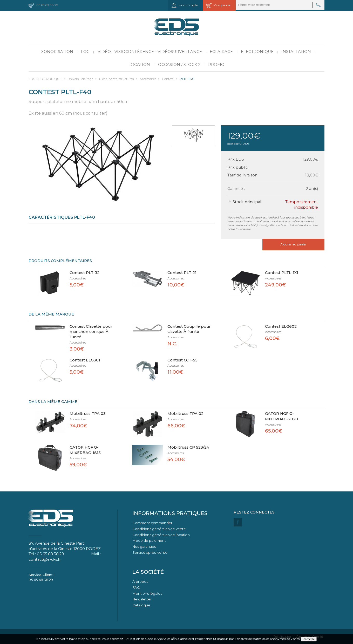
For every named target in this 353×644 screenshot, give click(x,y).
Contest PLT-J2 (84, 273)
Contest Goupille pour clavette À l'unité (189, 329)
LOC (85, 52)
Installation (296, 52)
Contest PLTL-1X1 (282, 273)
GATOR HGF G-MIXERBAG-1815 (85, 450)
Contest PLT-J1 (182, 273)
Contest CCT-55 (182, 360)
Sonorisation (57, 52)
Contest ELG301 (85, 360)
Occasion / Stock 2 (179, 65)
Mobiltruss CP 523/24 (188, 447)
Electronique (257, 52)
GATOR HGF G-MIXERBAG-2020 (281, 416)
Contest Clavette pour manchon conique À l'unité (91, 332)
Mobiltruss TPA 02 (185, 414)
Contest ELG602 (281, 326)
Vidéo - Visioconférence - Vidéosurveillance (150, 52)
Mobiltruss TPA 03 (88, 414)
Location (139, 65)
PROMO (216, 65)
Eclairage (221, 52)
